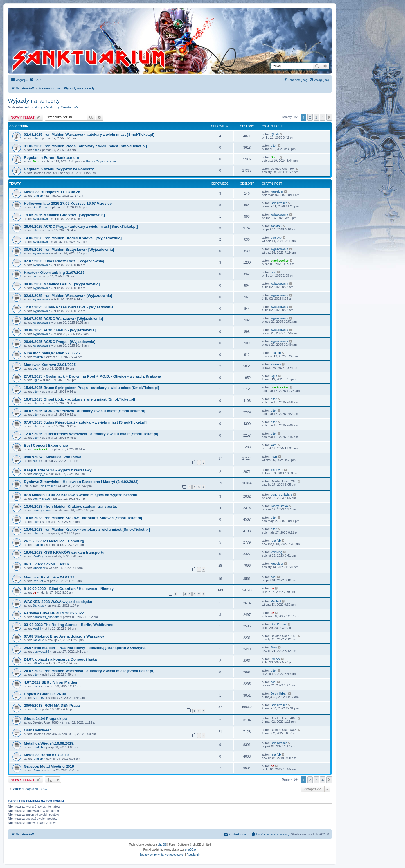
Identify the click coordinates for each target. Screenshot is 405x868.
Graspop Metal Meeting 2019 (49, 766)
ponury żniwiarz (281, 494)
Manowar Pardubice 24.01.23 (49, 577)
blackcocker (280, 261)
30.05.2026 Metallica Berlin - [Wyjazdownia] (62, 284)
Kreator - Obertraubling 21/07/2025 (54, 273)
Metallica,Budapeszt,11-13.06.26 (52, 192)
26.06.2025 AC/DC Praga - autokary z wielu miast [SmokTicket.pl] (81, 226)
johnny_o (39, 474)
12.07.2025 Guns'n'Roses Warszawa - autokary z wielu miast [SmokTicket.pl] (91, 434)
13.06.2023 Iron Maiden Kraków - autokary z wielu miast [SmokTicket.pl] (87, 529)
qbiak (36, 686)
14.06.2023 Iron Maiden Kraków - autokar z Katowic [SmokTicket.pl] (83, 518)
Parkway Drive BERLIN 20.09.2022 (54, 613)
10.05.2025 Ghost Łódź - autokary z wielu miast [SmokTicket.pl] (80, 399)
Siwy (274, 647)
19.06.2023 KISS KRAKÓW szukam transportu (64, 552)
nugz (274, 456)
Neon (36, 461)
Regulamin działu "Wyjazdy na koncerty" (60, 169)
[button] (329, 117)
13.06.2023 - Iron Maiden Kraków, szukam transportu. (71, 506)
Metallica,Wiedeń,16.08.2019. (49, 743)
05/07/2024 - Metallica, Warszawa (53, 457)
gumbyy (276, 238)
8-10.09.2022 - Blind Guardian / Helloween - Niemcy (69, 589)
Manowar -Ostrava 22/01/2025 (50, 365)
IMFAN (37, 663)
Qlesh (275, 134)
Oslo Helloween (38, 730)
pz (34, 593)
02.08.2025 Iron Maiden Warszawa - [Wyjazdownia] (68, 296)
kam (274, 445)
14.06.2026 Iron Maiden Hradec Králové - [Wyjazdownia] (73, 238)
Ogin (36, 380)
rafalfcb (38, 196)
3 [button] (316, 117)
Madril (37, 629)
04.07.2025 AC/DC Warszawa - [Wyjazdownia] (63, 319)
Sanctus (38, 605)
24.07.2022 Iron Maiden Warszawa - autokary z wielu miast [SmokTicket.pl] (89, 671)
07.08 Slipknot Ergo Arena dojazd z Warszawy (64, 636)
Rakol (37, 770)
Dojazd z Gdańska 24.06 (45, 694)
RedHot (38, 581)
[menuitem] (35, 80)
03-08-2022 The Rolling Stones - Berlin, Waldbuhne (69, 625)
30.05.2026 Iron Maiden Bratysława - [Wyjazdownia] (69, 249)
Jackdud (38, 640)
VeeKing (38, 556)
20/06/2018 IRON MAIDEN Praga (52, 705)
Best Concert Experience (46, 445)
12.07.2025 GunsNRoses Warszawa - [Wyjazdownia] (69, 307)
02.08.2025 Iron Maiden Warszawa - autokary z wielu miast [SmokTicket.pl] (89, 135)
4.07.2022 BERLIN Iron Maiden (50, 682)
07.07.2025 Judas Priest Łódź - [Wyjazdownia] (64, 261)
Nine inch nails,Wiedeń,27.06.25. (52, 353)
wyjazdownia (41, 219)
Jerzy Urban (279, 693)
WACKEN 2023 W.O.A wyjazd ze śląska (58, 602)
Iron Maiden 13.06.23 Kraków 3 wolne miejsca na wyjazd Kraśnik (80, 495)
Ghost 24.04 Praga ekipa (45, 719)
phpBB (162, 845)
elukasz (276, 364)
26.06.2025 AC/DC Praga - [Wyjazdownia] (60, 342)
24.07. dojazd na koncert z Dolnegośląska (60, 659)
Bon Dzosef (41, 207)
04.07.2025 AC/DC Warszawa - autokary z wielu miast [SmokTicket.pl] (85, 411)
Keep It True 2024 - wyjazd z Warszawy (58, 470)
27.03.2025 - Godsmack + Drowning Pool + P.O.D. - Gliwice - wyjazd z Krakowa (93, 376)
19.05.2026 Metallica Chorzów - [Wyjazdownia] (64, 215)
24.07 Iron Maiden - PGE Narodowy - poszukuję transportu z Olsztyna (85, 648)
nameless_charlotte (46, 617)
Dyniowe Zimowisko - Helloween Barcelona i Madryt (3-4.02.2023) (81, 482)
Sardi (37, 161)
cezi (35, 276)
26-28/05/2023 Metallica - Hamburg (54, 541)
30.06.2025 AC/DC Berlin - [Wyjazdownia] (60, 330)
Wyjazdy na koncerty (34, 101)
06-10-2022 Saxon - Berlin (46, 564)
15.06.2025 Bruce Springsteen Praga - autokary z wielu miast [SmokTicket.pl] (92, 388)
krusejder (277, 191)
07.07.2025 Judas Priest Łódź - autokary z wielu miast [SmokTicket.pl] (85, 422)
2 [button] (310, 117)
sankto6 (276, 226)
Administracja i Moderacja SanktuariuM (52, 107)
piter (36, 138)
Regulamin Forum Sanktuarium (51, 158)
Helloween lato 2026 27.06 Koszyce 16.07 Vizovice (68, 203)
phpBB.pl (191, 850)
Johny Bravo (41, 499)
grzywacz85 (41, 652)
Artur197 (39, 698)
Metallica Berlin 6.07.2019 (46, 755)
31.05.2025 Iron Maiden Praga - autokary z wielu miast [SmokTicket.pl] (85, 146)
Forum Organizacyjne (101, 161)
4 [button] (323, 117)
